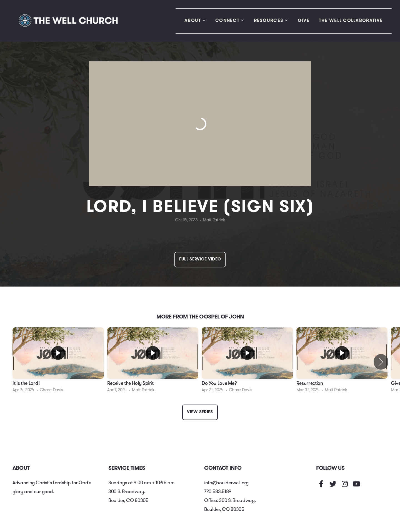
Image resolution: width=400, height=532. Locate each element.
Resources (271, 21)
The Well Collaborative (351, 21)
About (195, 21)
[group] (58, 362)
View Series (200, 412)
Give (304, 21)
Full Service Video (200, 259)
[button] (381, 362)
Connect (230, 21)
